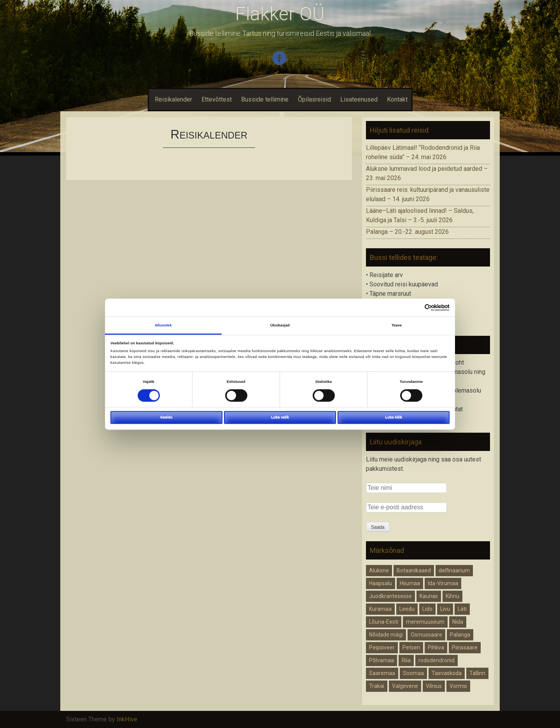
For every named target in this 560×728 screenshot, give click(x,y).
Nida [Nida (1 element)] (458, 622)
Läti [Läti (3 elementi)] (462, 609)
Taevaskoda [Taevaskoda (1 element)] (447, 673)
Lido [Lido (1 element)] (427, 609)
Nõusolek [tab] (164, 325)
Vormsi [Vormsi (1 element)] (458, 686)
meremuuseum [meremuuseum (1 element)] (425, 622)
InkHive (127, 719)
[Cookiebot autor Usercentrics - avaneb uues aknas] (416, 308)
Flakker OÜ (280, 14)
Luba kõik (394, 417)
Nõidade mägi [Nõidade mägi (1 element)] (386, 635)
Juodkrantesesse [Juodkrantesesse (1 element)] (390, 596)
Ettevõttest (217, 99)
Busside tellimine (265, 99)
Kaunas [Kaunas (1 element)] (429, 596)
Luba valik (280, 417)
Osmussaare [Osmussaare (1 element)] (426, 635)
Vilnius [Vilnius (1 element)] (434, 686)
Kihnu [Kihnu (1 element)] (452, 596)
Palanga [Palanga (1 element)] (460, 635)
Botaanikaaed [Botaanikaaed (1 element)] (414, 570)
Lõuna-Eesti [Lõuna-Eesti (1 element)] (384, 622)
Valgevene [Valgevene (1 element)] (405, 686)
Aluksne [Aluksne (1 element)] (379, 570)
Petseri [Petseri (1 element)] (411, 647)
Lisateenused (359, 99)
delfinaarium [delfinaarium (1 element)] (454, 570)
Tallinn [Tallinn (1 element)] (477, 673)
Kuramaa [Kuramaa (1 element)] (380, 609)
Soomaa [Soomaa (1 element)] (413, 673)
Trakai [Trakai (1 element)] (377, 686)
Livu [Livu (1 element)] (445, 609)
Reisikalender (172, 99)
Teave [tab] (397, 325)
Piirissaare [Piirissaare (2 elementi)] (465, 647)
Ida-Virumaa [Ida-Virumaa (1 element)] (443, 583)
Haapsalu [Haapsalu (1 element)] (381, 583)
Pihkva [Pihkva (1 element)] (436, 647)
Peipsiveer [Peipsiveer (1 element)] (382, 647)
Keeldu (166, 417)
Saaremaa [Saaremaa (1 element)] (382, 673)
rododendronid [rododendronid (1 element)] (437, 660)
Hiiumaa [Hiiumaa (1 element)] (410, 583)
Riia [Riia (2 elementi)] (406, 660)
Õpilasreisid (314, 99)
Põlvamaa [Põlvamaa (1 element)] (381, 660)
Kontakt (397, 99)
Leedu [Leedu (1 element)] (407, 609)
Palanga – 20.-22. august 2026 (407, 232)
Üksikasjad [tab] (280, 325)
